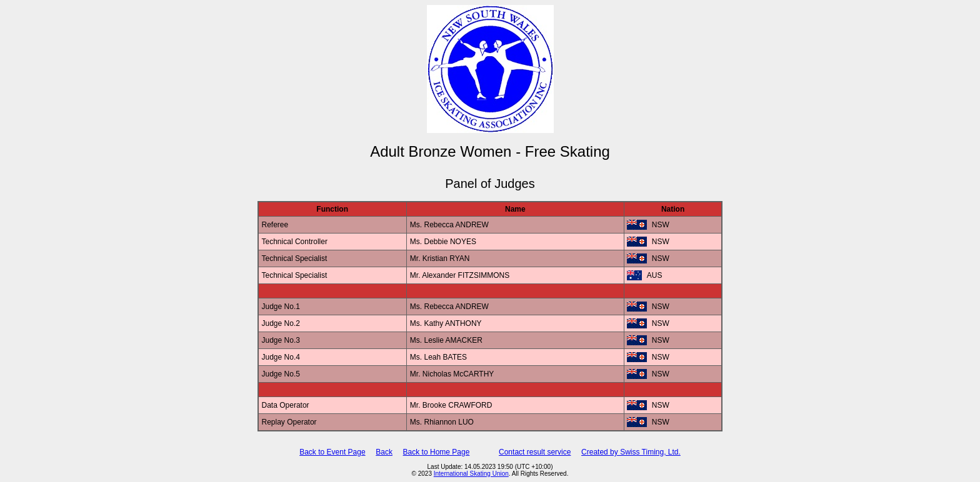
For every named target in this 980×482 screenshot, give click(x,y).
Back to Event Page (332, 452)
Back (384, 452)
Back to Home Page (437, 452)
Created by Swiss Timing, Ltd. (631, 452)
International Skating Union (471, 474)
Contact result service (535, 452)
